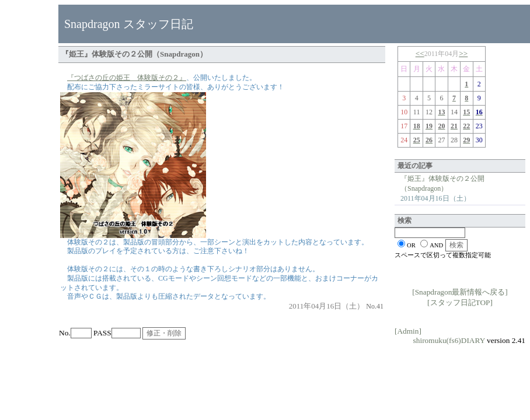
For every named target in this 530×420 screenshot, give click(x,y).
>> (463, 53)
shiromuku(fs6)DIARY (449, 340)
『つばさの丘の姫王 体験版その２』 (127, 78)
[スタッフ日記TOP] (460, 302)
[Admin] (408, 331)
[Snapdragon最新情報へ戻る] (460, 292)
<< (420, 53)
